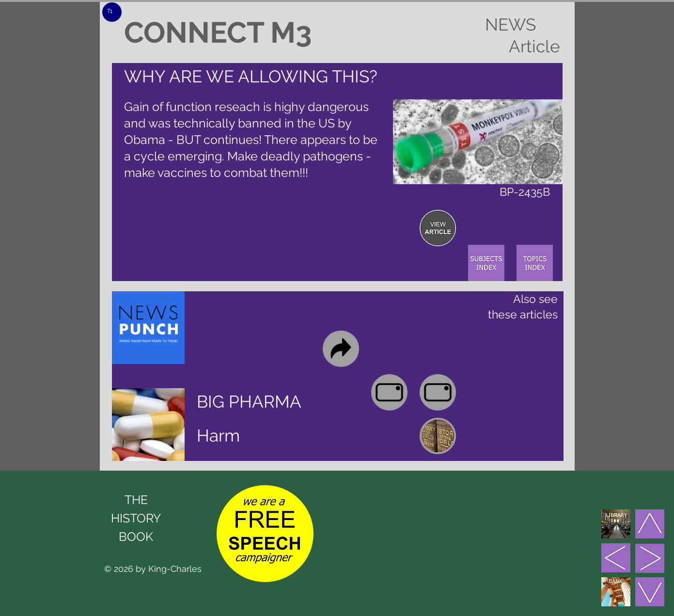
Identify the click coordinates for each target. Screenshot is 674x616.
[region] (438, 228)
